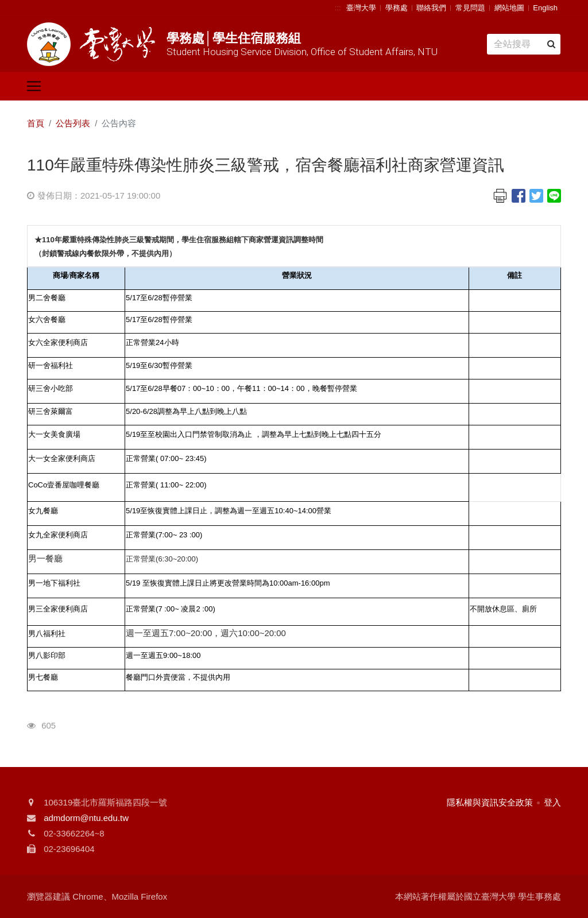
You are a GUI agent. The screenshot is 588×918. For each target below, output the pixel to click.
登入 (552, 802)
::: (338, 8)
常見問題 (470, 8)
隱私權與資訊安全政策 (490, 802)
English (545, 8)
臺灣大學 (361, 8)
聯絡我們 (431, 8)
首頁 (36, 123)
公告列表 (73, 123)
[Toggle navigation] (34, 86)
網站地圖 (509, 8)
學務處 (396, 8)
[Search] (524, 44)
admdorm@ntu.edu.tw (86, 818)
